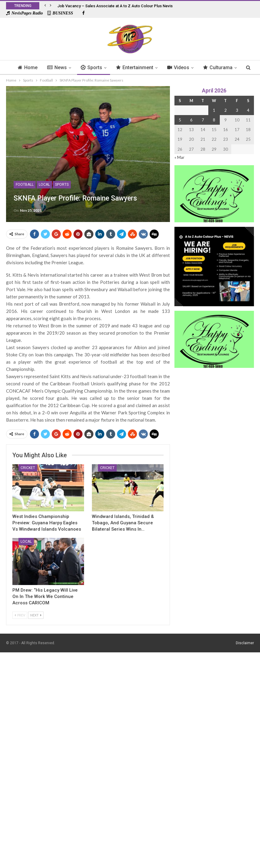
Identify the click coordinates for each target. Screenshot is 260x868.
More (220, 68)
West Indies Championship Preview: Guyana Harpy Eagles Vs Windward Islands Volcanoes (47, 523)
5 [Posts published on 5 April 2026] (180, 120)
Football (25, 185)
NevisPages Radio (24, 13)
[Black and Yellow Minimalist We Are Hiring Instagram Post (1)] (214, 266)
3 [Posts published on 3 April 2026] (237, 110)
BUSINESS (60, 13)
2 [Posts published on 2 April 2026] (226, 110)
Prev (20, 615)
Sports (100, 68)
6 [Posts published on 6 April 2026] (191, 120)
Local (44, 185)
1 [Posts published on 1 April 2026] (214, 110)
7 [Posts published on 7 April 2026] (203, 120)
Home (34, 68)
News (64, 68)
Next (36, 615)
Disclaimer (245, 643)
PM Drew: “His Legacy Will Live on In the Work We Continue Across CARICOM (45, 596)
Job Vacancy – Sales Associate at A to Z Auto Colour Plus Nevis (115, 6)
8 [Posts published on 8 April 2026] (214, 120)
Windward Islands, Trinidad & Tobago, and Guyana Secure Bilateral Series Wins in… (123, 523)
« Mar (179, 157)
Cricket (28, 468)
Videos (188, 68)
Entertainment (144, 68)
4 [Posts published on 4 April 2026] (248, 110)
